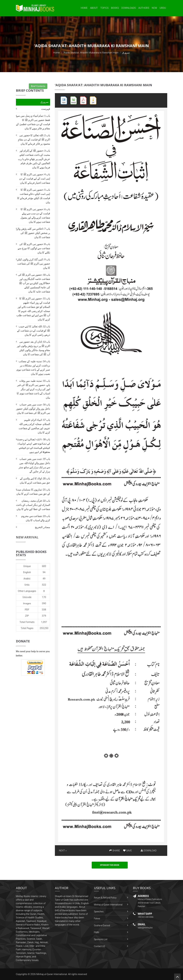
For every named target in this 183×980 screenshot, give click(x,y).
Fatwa (97, 919)
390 (44, 603)
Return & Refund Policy (105, 898)
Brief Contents (38, 86)
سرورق (44, 102)
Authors (144, 8)
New (154, 8)
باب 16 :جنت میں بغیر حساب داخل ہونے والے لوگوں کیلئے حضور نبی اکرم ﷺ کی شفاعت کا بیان (33, 409)
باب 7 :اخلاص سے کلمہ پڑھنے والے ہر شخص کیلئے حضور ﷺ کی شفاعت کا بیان (33, 233)
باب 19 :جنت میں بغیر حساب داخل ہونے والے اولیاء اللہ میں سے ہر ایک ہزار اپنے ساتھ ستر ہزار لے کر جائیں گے (34, 465)
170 (44, 597)
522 (44, 585)
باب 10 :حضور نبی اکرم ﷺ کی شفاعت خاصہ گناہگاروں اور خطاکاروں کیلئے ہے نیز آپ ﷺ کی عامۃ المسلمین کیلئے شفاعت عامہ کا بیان (34, 283)
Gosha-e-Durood (102, 925)
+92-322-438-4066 (146, 917)
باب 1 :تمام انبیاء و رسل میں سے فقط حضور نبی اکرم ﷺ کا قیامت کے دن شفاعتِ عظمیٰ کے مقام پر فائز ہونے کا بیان (33, 122)
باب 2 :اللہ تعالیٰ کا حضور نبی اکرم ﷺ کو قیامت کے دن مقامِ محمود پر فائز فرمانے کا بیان (34, 140)
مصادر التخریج (42, 527)
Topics (104, 8)
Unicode (27, 597)
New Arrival (27, 537)
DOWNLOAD (149, 851)
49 (44, 579)
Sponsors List (101, 939)
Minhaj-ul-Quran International (108, 905)
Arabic (27, 579)
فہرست (46, 109)
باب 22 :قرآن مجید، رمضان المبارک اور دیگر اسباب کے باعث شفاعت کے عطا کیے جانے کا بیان (33, 505)
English (27, 572)
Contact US (100, 946)
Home (84, 8)
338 (44, 610)
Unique (27, 566)
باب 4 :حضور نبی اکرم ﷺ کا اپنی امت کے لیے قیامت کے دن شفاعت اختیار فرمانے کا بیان (35, 179)
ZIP (27, 616)
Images (27, 603)
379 (44, 616)
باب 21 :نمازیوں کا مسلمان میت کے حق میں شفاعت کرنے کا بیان (33, 492)
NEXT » (63, 851)
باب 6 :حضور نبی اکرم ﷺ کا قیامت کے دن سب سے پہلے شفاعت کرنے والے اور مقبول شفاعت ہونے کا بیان (35, 216)
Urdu (163, 8)
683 (44, 566)
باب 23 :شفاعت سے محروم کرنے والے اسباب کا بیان (36, 518)
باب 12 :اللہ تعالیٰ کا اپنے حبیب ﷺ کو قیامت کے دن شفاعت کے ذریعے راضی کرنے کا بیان (34, 331)
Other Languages (27, 591)
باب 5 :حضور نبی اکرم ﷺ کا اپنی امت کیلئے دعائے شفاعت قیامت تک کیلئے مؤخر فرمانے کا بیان (34, 196)
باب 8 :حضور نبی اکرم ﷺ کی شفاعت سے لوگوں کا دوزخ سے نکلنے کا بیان (34, 248)
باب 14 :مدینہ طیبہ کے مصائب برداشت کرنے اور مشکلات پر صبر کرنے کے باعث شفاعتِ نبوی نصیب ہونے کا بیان (33, 368)
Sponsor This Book (110, 865)
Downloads (129, 8)
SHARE (115, 851)
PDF (27, 610)
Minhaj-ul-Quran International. (52, 974)
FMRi (97, 932)
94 (44, 572)
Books (115, 8)
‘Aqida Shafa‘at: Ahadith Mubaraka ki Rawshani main (91, 53)
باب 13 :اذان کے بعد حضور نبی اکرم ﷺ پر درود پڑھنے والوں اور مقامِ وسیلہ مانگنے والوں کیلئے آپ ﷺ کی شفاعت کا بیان (33, 348)
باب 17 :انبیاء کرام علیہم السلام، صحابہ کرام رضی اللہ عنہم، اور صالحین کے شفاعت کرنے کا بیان (34, 426)
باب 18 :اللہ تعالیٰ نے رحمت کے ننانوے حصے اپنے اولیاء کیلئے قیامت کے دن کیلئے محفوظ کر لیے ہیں (33, 446)
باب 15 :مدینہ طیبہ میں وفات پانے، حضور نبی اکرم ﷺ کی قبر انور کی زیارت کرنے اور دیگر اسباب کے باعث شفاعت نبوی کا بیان (33, 389)
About (94, 8)
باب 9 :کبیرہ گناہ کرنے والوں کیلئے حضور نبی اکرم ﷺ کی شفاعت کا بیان (33, 264)
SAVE (127, 851)
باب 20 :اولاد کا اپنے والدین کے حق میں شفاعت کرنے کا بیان (35, 481)
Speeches (99, 912)
